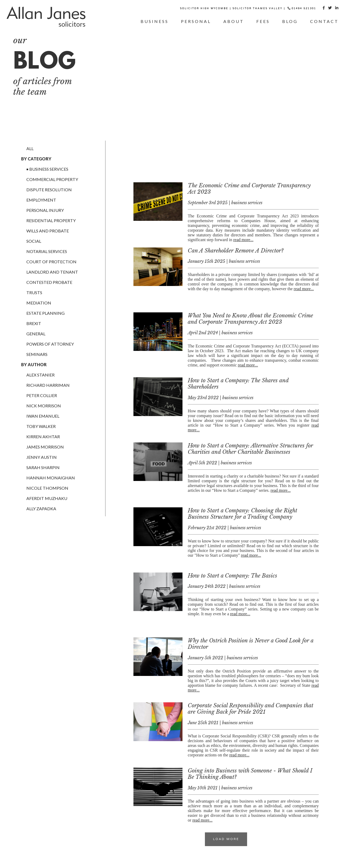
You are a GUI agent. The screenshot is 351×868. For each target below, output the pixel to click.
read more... (243, 240)
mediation (39, 303)
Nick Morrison (44, 406)
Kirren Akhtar (43, 437)
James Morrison (45, 447)
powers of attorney (50, 344)
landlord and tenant (52, 272)
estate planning (45, 313)
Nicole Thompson (47, 488)
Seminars (37, 354)
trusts (34, 292)
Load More (226, 839)
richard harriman (48, 385)
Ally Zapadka (41, 509)
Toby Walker (41, 426)
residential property (51, 220)
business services (49, 169)
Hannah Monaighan (51, 478)
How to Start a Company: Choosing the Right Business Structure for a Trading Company (242, 514)
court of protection (51, 262)
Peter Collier (42, 395)
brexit (34, 323)
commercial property (52, 179)
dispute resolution (49, 190)
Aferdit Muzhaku (47, 498)
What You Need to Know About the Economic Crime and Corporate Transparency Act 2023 (250, 319)
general (36, 334)
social (34, 241)
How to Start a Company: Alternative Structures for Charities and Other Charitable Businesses (250, 449)
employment (41, 200)
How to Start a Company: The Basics (232, 576)
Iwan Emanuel (43, 416)
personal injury (45, 210)
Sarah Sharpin (43, 467)
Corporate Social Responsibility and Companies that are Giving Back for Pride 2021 (251, 709)
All (30, 148)
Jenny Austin (42, 457)
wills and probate (48, 231)
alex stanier (40, 375)
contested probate (49, 282)
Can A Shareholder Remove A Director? (236, 251)
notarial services (47, 251)
